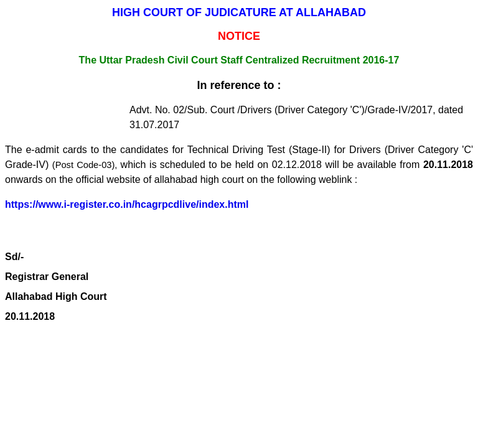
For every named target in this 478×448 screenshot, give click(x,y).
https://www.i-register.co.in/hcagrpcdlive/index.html (127, 204)
